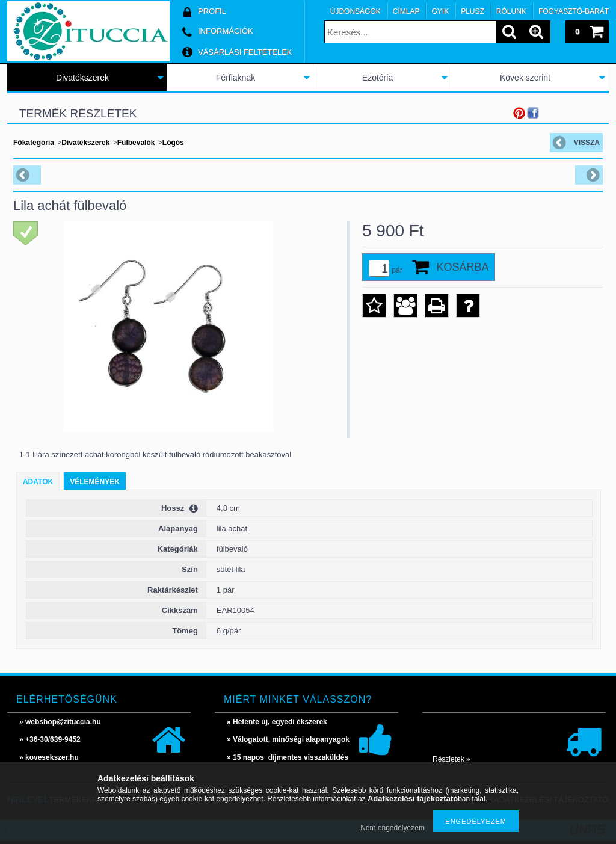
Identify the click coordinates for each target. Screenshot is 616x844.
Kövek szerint (525, 78)
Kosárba (462, 267)
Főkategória (34, 143)
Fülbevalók (136, 143)
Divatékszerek (82, 78)
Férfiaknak (236, 78)
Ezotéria (377, 78)
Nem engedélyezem (393, 828)
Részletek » (451, 759)
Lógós (173, 143)
